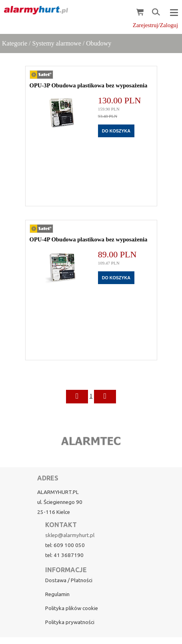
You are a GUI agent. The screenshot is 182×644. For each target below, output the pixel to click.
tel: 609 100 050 (65, 545)
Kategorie (15, 43)
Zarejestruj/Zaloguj (155, 25)
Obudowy (99, 43)
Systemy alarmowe (57, 43)
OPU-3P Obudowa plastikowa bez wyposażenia (89, 85)
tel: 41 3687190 (64, 555)
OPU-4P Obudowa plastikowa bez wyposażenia (89, 239)
